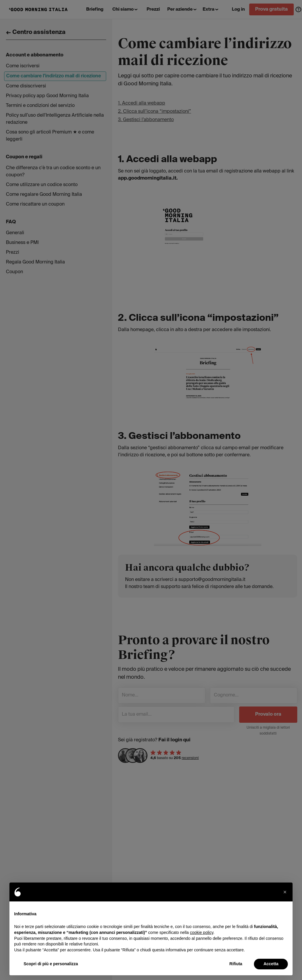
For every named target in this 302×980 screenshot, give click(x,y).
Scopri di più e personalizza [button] (51, 964)
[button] (285, 892)
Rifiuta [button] (236, 964)
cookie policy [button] (202, 932)
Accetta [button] (271, 964)
